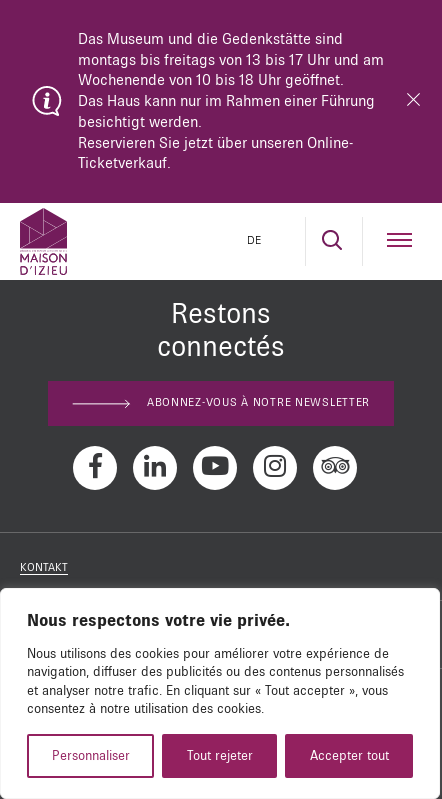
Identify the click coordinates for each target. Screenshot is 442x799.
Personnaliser (91, 756)
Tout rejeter (220, 756)
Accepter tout (349, 756)
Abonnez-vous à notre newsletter (221, 403)
